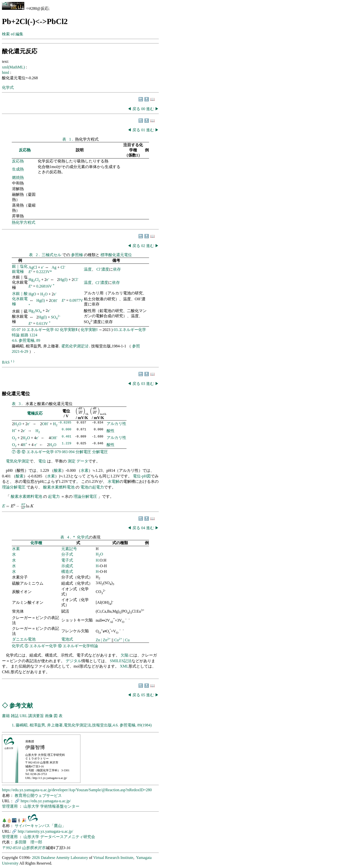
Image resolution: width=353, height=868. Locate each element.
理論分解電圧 (14, 487)
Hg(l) (63, 280)
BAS (6, 362)
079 (58, 452)
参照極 (77, 255)
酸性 (111, 431)
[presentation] (82, 411)
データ (82, 461)
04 (144, 528)
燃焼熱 (18, 178)
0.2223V (43, 272)
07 (19, 330)
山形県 (28, 848)
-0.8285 (65, 423)
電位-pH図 (142, 476)
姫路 (25, 335)
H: (98, 560)
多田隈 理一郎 (28, 842)
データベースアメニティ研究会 (68, 837)
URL (23, 716)
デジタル (74, 661)
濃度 (105, 269)
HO (44, 294)
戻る (136, 109)
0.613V (42, 324)
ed (13, 34)
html (6, 72)
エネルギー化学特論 (80, 646)
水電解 (113, 481)
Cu (119, 640)
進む (150, 109)
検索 (6, 34)
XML (124, 666)
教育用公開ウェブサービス (38, 796)
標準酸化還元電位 (116, 255)
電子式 (67, 560)
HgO (32, 294)
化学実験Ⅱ (69, 330)
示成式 (67, 566)
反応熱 (25, 150)
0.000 (67, 430)
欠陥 (125, 655)
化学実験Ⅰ (89, 330)
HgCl (34, 280)
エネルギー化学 (40, 330)
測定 (72, 461)
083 (65, 452)
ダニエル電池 (24, 639)
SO (56, 317)
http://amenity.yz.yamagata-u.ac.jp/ (45, 831)
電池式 (67, 639)
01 (144, 130)
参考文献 (21, 706)
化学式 (8, 87)
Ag (54, 267)
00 (144, 109)
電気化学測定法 (75, 346)
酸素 (58, 470)
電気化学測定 (18, 461)
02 (144, 246)
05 (14, 330)
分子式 (67, 554)
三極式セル (52, 255)
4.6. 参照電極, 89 (26, 340)
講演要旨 (36, 716)
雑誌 (15, 716)
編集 (19, 34)
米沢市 (39, 848)
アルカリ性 (116, 424)
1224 (33, 335)
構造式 (67, 572)
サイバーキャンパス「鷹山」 (40, 826)
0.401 (67, 437)
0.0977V (76, 301)
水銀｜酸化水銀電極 (20, 299)
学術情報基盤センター (60, 806)
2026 (36, 858)
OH (54, 301)
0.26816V (44, 286)
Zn (99, 640)
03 (144, 384)
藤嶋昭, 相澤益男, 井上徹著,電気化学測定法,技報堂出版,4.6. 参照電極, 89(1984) (84, 725)
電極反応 (35, 413)
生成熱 (18, 169)
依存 (117, 269)
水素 (85, 470)
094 (72, 452)
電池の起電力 (92, 487)
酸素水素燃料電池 (59, 487)
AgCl (33, 267)
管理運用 (10, 806)
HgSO (35, 311)
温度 (88, 269)
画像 (49, 716)
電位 (42, 461)
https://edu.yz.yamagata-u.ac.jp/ (46, 801)
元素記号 (69, 549)
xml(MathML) (14, 67)
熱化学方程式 (24, 222)
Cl (63, 267)
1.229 (67, 444)
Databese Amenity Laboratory (64, 858)
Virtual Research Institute (113, 858)
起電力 (54, 496)
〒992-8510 (11, 848)
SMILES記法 (121, 661)
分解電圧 (83, 452)
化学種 (36, 543)
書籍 (6, 716)
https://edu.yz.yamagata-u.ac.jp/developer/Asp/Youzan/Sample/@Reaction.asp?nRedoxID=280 (77, 790)
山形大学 (32, 806)
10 (24, 330)
